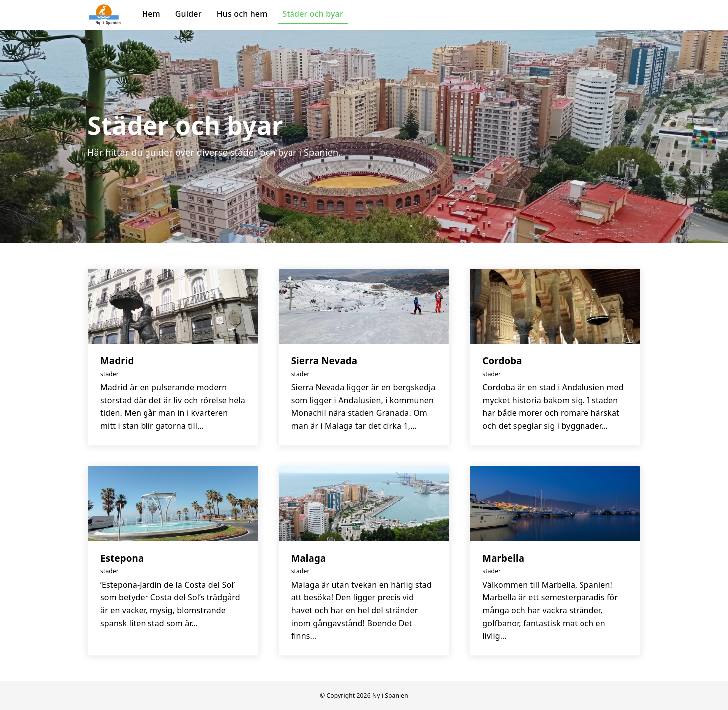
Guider (189, 14)
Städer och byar (313, 14)
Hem (151, 14)
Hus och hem (242, 14)
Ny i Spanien (390, 695)
